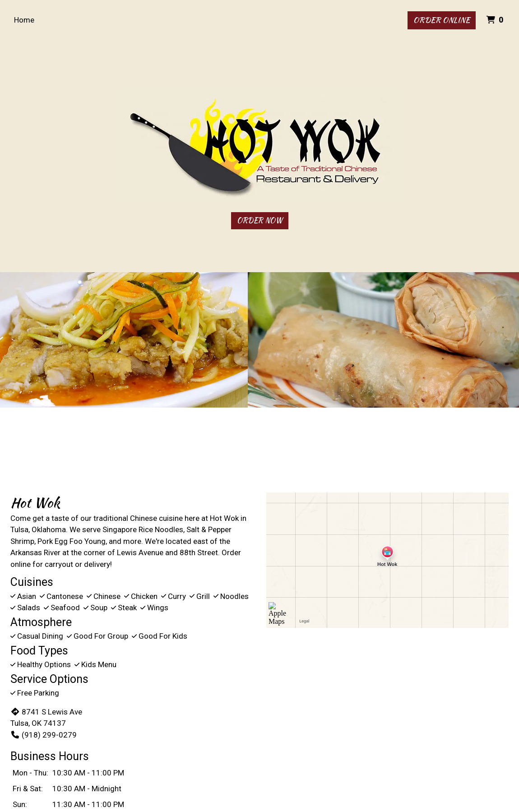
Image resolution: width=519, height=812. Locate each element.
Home (24, 20)
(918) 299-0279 (44, 735)
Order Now (260, 220)
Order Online (442, 20)
